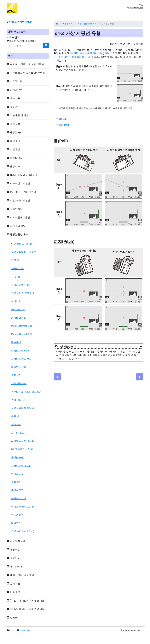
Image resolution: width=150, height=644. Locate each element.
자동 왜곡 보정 (19, 383)
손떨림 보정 (17, 457)
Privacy (12, 630)
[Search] (24, 45)
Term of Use (25, 630)
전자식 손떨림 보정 (21, 466)
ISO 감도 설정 (18, 310)
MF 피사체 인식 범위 (22, 449)
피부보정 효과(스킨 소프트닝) (27, 392)
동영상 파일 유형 (20, 285)
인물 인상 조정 (19, 400)
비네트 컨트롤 (19, 367)
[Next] (140, 377)
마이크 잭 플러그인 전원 (24, 507)
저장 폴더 (16, 260)
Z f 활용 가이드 (68, 24)
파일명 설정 (17, 268)
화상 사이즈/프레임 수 (23, 293)
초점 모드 (16, 425)
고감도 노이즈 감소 (21, 359)
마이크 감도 (17, 474)
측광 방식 (16, 416)
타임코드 (16, 523)
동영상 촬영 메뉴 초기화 (24, 252)
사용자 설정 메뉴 (85, 24)
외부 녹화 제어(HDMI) (23, 531)
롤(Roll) (63, 119)
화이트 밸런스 (19, 318)
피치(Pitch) (65, 125)
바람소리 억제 (19, 498)
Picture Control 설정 (22, 326)
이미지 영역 (17, 301)
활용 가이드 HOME (20, 22)
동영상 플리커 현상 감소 (24, 408)
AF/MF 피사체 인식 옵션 (24, 441)
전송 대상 (16, 277)
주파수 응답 (17, 490)
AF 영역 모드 (18, 433)
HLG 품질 (16, 342)
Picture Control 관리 (22, 334)
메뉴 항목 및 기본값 (22, 244)
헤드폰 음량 (17, 515)
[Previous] (57, 377)
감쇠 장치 (16, 482)
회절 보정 (16, 375)
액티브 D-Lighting (20, 351)
